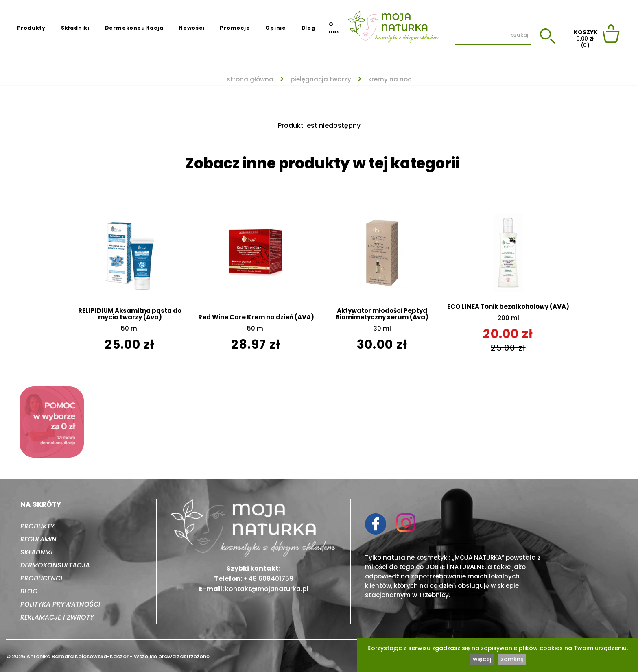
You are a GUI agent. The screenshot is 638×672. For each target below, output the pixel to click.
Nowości (192, 28)
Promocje (235, 28)
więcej (482, 659)
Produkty (31, 28)
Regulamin (38, 539)
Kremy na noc (390, 79)
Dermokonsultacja (134, 28)
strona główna (250, 79)
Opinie (276, 28)
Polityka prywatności (60, 604)
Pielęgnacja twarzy (321, 79)
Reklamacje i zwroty (57, 617)
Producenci (41, 578)
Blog (308, 28)
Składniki (75, 28)
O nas (334, 28)
